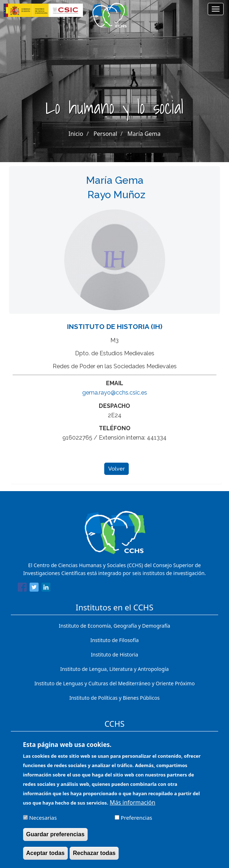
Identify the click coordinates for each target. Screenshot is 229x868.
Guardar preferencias (56, 836)
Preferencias (136, 819)
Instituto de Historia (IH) (115, 326)
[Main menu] (216, 9)
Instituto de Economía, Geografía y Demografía (114, 626)
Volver (116, 469)
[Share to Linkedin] (46, 588)
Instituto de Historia (114, 655)
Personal (105, 134)
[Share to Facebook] (22, 588)
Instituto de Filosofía (114, 640)
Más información (132, 804)
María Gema (144, 134)
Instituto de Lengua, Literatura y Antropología (114, 669)
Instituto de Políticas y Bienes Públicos (114, 698)
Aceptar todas (46, 855)
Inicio (76, 134)
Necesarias (43, 819)
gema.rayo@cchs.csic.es (115, 393)
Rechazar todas (94, 855)
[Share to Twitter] (34, 588)
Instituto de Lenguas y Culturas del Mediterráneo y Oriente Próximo (114, 683)
